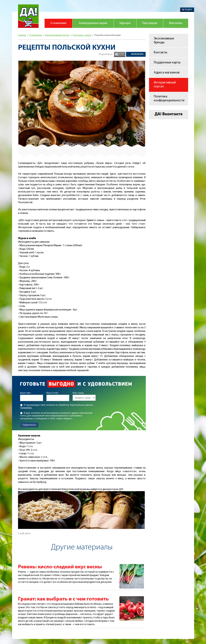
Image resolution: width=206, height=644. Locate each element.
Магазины (176, 23)
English (187, 10)
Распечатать (137, 54)
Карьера (125, 23)
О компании (58, 23)
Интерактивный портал (165, 85)
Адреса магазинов (167, 73)
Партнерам (150, 23)
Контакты (160, 53)
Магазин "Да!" (28, 16)
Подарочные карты (167, 63)
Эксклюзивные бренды (164, 41)
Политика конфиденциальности (169, 99)
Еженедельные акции (93, 23)
